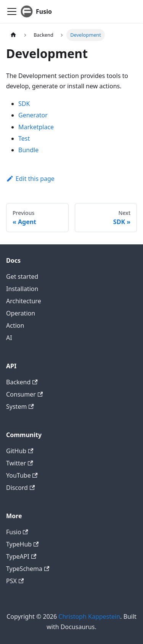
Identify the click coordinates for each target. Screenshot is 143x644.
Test (24, 138)
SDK (24, 104)
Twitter (20, 463)
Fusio (17, 532)
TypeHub (22, 544)
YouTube (22, 475)
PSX (15, 581)
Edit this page (30, 179)
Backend (22, 382)
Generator (33, 115)
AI (9, 338)
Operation (21, 313)
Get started (22, 276)
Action (15, 325)
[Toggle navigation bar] (12, 11)
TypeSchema (28, 569)
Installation (22, 289)
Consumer (24, 394)
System (20, 407)
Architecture (24, 301)
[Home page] (13, 35)
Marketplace (36, 127)
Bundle (28, 150)
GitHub (20, 451)
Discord (20, 488)
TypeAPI (21, 556)
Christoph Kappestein (89, 616)
